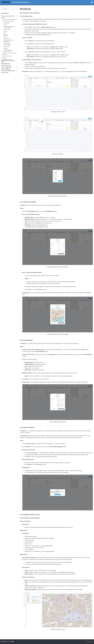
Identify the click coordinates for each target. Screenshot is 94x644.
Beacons (6, 31)
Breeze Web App (5, 64)
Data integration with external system (9, 51)
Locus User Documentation (9, 20)
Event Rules (6, 38)
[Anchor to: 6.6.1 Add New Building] (38, 202)
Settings (6, 48)
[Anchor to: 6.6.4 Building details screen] (41, 515)
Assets (5, 25)
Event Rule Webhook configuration (9, 41)
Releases (5, 58)
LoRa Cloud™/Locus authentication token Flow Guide (8, 61)
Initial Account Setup (8, 21)
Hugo (8, 642)
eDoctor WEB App (6, 69)
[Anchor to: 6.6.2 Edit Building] (34, 340)
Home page (6, 23)
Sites (5, 33)
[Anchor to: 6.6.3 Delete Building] (36, 428)
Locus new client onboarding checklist (9, 54)
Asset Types (6, 47)
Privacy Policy (5, 72)
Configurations (7, 43)
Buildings (6, 35)
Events (5, 37)
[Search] (9, 9)
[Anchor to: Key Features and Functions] (41, 13)
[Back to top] (89, 642)
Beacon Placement (7, 56)
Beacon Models (7, 45)
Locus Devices (7, 29)
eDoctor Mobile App (6, 67)
